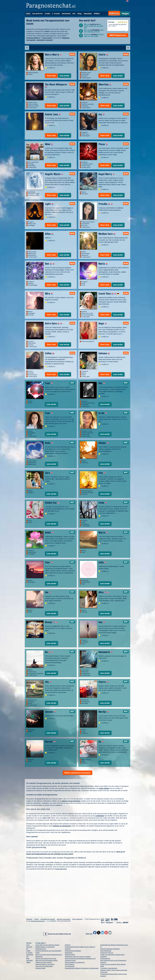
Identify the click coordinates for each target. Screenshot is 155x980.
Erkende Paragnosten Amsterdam (110, 949)
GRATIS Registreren (118, 35)
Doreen (50, 742)
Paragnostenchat (61, 869)
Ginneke (51, 712)
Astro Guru (54, 323)
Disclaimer (29, 919)
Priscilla (106, 204)
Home (28, 14)
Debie (49, 533)
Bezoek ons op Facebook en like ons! (57, 934)
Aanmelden (88, 14)
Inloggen (125, 14)
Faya (49, 383)
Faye (49, 413)
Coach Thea (109, 294)
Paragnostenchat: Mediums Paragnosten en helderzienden (82, 968)
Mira (49, 294)
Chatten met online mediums (44, 962)
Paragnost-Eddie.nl (33, 38)
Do (101, 742)
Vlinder (104, 443)
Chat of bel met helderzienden (44, 966)
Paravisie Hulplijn (40, 968)
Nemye (51, 622)
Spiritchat (68, 945)
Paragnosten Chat (41, 949)
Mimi (49, 144)
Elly (48, 682)
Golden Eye (52, 503)
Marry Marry (53, 55)
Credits (47, 14)
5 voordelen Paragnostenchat (109, 968)
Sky (102, 383)
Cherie (103, 55)
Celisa (50, 353)
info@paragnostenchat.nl (38, 921)
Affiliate (97, 14)
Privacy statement (77, 919)
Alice (104, 592)
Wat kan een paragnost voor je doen (46, 959)
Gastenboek (66, 14)
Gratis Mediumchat (106, 951)
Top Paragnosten (70, 966)
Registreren (114, 13)
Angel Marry (107, 174)
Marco (103, 533)
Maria (103, 264)
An (49, 652)
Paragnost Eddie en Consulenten (45, 964)
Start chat (51, 76)
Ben (50, 264)
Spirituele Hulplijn (70, 955)
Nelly (49, 443)
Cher (49, 562)
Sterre (103, 682)
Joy (102, 114)
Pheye (103, 144)
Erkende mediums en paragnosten (75, 962)
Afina (49, 234)
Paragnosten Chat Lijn (107, 953)
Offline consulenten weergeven (77, 773)
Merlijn (104, 712)
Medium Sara (107, 234)
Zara (49, 473)
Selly (102, 562)
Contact (36, 919)
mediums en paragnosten (62, 826)
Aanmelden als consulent (48, 919)
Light (49, 204)
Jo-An (103, 413)
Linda (103, 503)
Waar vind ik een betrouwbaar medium (47, 960)
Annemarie (106, 652)
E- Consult (56, 14)
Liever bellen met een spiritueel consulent (47, 945)
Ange (103, 323)
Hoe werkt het (38, 14)
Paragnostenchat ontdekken (73, 951)
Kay (102, 622)
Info (74, 14)
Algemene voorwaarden (63, 919)
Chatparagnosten (105, 959)
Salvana (104, 353)
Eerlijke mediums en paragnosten (45, 947)
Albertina (105, 84)
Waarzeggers (69, 953)
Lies (102, 473)
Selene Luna (53, 114)
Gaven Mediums (70, 964)
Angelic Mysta (54, 174)
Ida (48, 592)
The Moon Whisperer (56, 85)
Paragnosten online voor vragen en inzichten (78, 957)
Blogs (80, 14)
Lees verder (65, 76)
